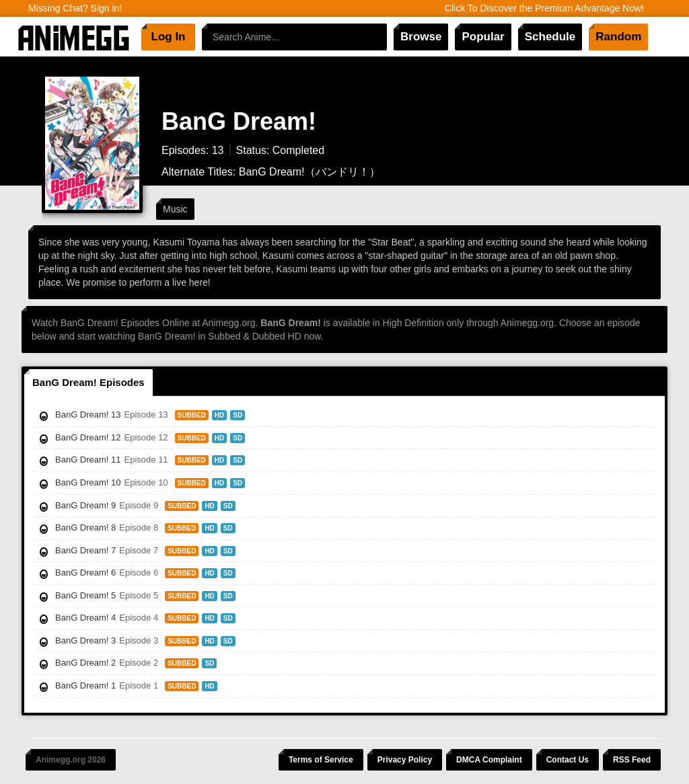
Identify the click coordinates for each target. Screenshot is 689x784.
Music (175, 209)
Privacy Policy (405, 760)
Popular (483, 37)
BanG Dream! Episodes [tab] (88, 382)
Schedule (550, 37)
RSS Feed (632, 760)
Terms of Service (321, 760)
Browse (421, 37)
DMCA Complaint (489, 760)
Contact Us (568, 760)
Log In (169, 37)
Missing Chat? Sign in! (75, 8)
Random (618, 37)
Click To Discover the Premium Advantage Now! (544, 8)
